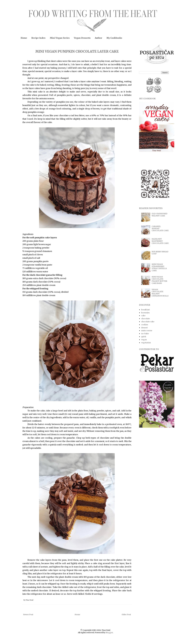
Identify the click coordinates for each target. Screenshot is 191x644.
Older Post (126, 615)
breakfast (145, 310)
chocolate (145, 319)
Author (98, 38)
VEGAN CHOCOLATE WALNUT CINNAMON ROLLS (160, 293)
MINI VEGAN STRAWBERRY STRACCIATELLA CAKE (159, 267)
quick (144, 337)
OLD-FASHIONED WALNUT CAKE (159, 215)
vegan (144, 340)
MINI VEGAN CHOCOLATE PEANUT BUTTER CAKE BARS (159, 280)
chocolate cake (148, 322)
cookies (145, 325)
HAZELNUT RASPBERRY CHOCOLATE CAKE (160, 241)
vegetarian (146, 343)
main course (147, 331)
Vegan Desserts (82, 38)
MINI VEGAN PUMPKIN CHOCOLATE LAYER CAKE (77, 51)
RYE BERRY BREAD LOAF (160, 253)
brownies (145, 313)
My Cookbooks (114, 38)
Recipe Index (38, 38)
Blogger (109, 633)
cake (143, 316)
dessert (144, 328)
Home (24, 38)
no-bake (145, 334)
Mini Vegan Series (60, 38)
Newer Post (28, 615)
